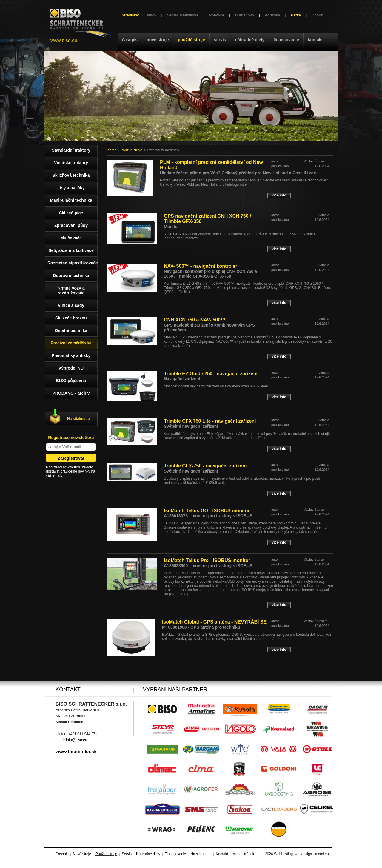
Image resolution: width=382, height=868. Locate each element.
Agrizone (272, 15)
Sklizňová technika (71, 175)
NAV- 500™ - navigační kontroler (201, 266)
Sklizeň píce (71, 213)
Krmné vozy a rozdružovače (71, 290)
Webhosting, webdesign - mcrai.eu (301, 854)
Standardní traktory (71, 150)
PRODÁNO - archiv (71, 393)
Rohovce (217, 15)
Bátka (296, 15)
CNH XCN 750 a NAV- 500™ (195, 320)
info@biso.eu (76, 740)
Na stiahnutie (78, 419)
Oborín (317, 15)
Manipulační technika (71, 200)
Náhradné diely (250, 40)
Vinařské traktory (71, 163)
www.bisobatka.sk (76, 752)
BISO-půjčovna (71, 381)
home (112, 150)
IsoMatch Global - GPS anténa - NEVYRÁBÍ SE (214, 622)
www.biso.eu (64, 40)
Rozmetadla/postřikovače (73, 263)
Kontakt (315, 40)
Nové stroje (158, 40)
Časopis (130, 40)
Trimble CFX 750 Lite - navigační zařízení (210, 421)
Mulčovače (71, 238)
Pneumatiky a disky (71, 355)
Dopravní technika (71, 276)
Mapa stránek (243, 854)
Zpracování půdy (71, 225)
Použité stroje (191, 40)
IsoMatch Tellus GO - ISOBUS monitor (207, 511)
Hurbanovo (245, 15)
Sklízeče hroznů (71, 318)
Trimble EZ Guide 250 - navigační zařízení (211, 374)
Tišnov (150, 15)
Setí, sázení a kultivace (71, 250)
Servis (220, 40)
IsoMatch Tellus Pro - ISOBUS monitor (207, 560)
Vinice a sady (71, 305)
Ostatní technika (71, 330)
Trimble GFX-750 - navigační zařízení (205, 466)
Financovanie (286, 40)
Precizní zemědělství (71, 343)
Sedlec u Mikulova (183, 15)
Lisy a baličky (71, 188)
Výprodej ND (71, 368)
